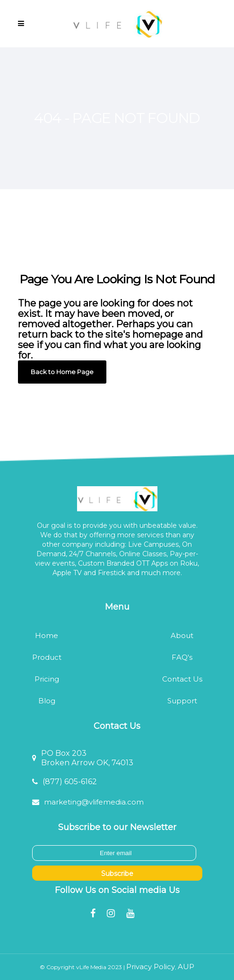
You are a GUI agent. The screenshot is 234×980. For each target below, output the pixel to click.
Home (47, 635)
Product (47, 657)
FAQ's (182, 657)
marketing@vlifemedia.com (94, 802)
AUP (186, 967)
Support (182, 701)
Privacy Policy (151, 967)
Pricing (47, 679)
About (182, 635)
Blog (47, 701)
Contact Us (182, 679)
